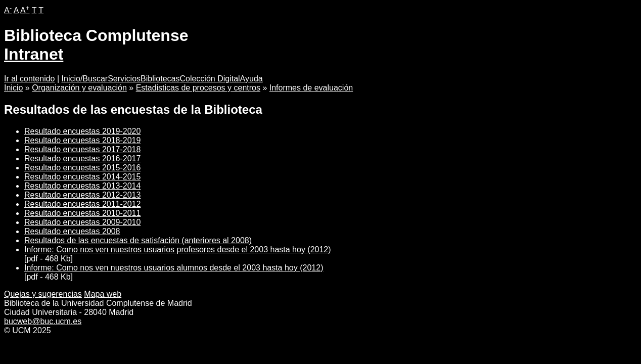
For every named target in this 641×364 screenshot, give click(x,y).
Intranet (34, 54)
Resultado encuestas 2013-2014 (82, 186)
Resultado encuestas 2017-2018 (82, 149)
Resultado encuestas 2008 (72, 231)
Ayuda (251, 79)
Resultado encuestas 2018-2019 (82, 140)
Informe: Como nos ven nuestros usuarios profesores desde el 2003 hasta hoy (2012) (178, 249)
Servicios (124, 79)
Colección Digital (210, 79)
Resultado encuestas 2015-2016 (82, 168)
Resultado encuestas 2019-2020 (82, 131)
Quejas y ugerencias (43, 294)
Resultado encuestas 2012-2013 (82, 195)
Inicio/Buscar (85, 79)
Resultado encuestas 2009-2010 (82, 222)
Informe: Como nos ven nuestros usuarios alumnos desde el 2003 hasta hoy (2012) (174, 268)
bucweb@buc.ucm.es (43, 321)
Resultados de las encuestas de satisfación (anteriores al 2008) (138, 240)
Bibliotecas (160, 79)
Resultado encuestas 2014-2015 (82, 177)
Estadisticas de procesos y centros (198, 88)
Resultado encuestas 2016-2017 (82, 158)
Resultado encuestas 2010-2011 (82, 213)
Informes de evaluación (311, 88)
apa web (103, 294)
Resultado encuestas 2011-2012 (82, 204)
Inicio (13, 88)
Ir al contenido (30, 79)
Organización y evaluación (79, 88)
